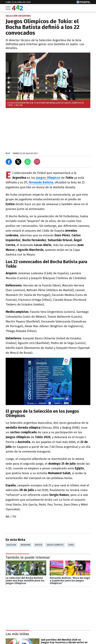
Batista (39, 545)
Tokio (71, 545)
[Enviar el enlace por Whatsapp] (28, 162)
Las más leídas (17, 634)
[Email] (37, 162)
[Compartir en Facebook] (9, 162)
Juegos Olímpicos (48, 178)
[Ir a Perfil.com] (83, 3)
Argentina (25, 545)
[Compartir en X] (18, 162)
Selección (11, 545)
